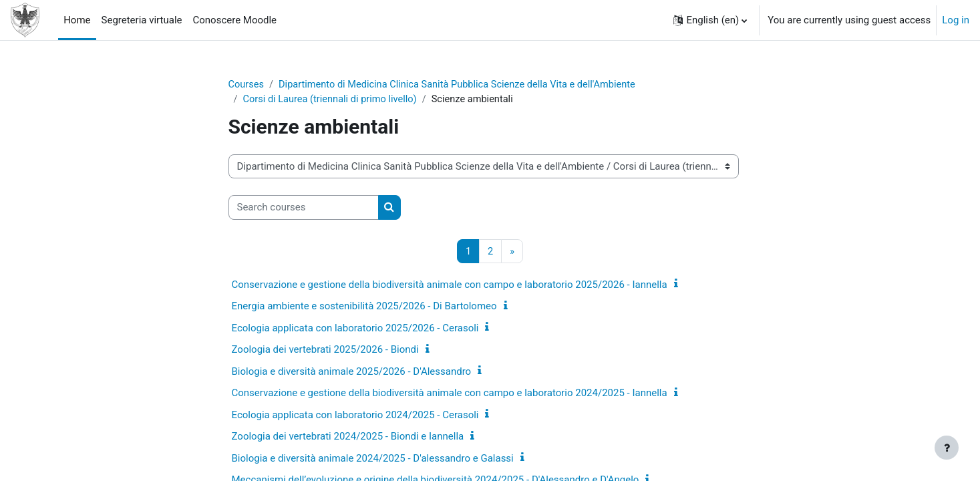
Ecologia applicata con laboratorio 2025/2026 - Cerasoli (355, 329)
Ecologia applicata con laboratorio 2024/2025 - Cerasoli (355, 416)
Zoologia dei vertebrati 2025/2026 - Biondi (325, 351)
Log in (956, 20)
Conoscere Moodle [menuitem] (234, 20)
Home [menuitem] (77, 20)
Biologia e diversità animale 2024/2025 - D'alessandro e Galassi (373, 460)
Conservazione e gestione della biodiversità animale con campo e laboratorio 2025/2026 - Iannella (450, 286)
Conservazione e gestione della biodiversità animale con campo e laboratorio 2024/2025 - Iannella (450, 394)
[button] (710, 20)
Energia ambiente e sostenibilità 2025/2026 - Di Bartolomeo (364, 307)
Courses (247, 85)
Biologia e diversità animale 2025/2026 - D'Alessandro (352, 373)
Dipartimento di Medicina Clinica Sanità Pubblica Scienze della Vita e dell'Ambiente (464, 85)
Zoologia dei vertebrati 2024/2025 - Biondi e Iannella (348, 438)
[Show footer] (947, 448)
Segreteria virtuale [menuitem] (142, 20)
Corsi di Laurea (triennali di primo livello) (333, 100)
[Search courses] (304, 209)
